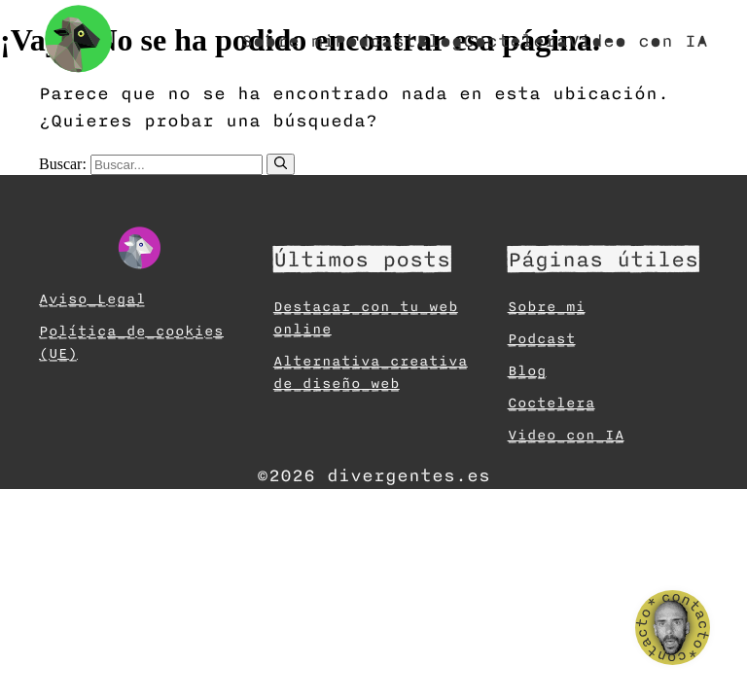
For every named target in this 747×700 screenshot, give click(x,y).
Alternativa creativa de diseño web (371, 372)
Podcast (375, 41)
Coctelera (516, 41)
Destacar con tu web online (366, 318)
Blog (440, 41)
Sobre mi (288, 41)
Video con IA (638, 41)
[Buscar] (281, 164)
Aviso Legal (92, 299)
